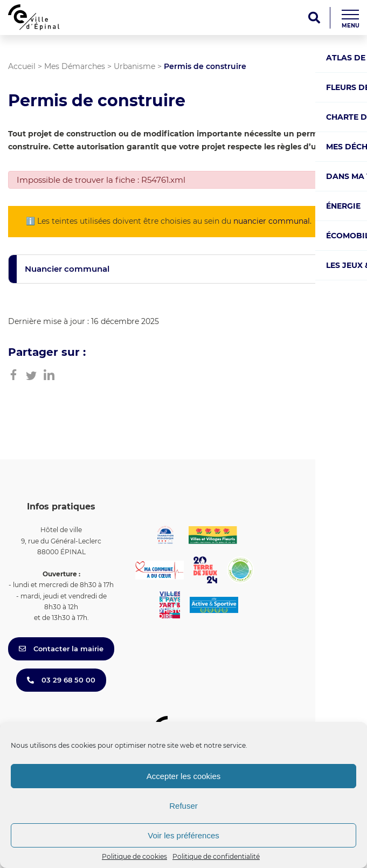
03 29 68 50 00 (61, 680)
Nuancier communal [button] (67, 269)
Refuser (183, 806)
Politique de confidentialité (216, 856)
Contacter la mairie (61, 649)
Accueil (22, 66)
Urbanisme (134, 66)
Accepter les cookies (184, 776)
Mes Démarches (75, 66)
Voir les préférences (183, 835)
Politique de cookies (134, 856)
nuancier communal (272, 221)
